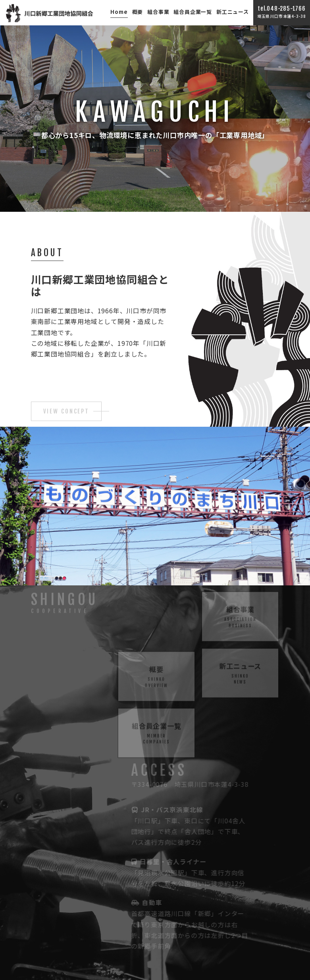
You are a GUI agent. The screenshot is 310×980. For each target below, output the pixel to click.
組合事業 (158, 12)
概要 (138, 12)
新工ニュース (233, 12)
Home (119, 12)
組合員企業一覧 (193, 12)
